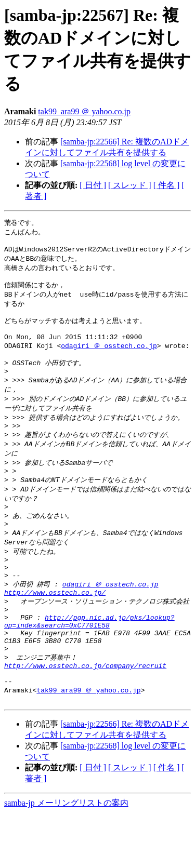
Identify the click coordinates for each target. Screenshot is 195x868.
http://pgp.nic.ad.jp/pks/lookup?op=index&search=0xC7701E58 (89, 663)
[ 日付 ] (93, 185)
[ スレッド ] (130, 185)
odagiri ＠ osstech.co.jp (109, 358)
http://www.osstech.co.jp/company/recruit (85, 715)
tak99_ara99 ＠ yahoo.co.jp (84, 111)
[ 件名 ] (167, 185)
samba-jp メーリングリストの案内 (66, 858)
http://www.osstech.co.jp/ (55, 630)
